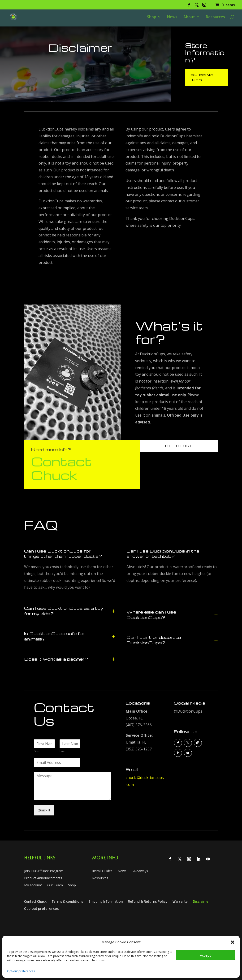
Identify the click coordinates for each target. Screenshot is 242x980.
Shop (152, 17)
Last (63, 751)
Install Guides (102, 871)
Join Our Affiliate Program (44, 871)
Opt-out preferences (21, 971)
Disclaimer (201, 903)
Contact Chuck (62, 468)
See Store (179, 446)
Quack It (44, 810)
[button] (233, 942)
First (37, 751)
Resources (215, 17)
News (172, 17)
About (189, 17)
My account (33, 885)
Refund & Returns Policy (148, 903)
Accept (205, 955)
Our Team (55, 885)
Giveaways (140, 871)
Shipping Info (202, 77)
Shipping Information (106, 903)
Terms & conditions (67, 903)
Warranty (180, 903)
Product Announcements (43, 878)
